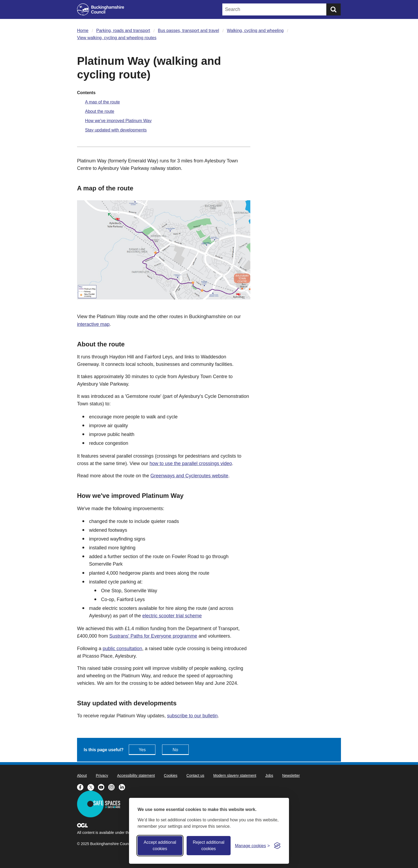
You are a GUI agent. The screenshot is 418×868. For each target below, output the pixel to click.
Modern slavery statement (235, 775)
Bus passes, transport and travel (188, 31)
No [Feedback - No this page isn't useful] (175, 750)
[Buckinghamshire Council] (101, 9)
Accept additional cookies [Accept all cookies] (160, 845)
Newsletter (291, 775)
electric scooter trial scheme (172, 616)
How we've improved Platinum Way (118, 121)
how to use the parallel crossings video (191, 463)
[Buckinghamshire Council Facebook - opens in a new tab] (82, 787)
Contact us (195, 775)
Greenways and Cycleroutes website (189, 476)
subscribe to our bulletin (192, 716)
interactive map (93, 324)
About (82, 775)
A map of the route (103, 102)
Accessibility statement (136, 775)
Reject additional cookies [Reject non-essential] (208, 845)
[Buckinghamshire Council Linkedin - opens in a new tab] (123, 787)
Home (83, 31)
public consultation (122, 649)
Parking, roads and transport (123, 31)
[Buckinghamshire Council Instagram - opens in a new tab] (113, 787)
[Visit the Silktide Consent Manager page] (277, 846)
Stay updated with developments (116, 130)
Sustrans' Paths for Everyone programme (153, 636)
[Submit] (333, 9)
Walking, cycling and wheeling (255, 31)
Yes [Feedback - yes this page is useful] (142, 750)
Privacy (102, 775)
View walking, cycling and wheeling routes (117, 38)
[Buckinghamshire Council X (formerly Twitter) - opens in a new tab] (93, 787)
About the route (100, 111)
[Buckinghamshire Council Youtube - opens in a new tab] (103, 787)
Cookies (171, 775)
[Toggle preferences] (252, 846)
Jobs (269, 775)
